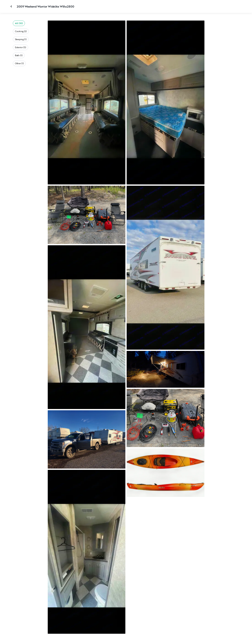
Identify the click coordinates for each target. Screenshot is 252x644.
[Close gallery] (12, 6)
